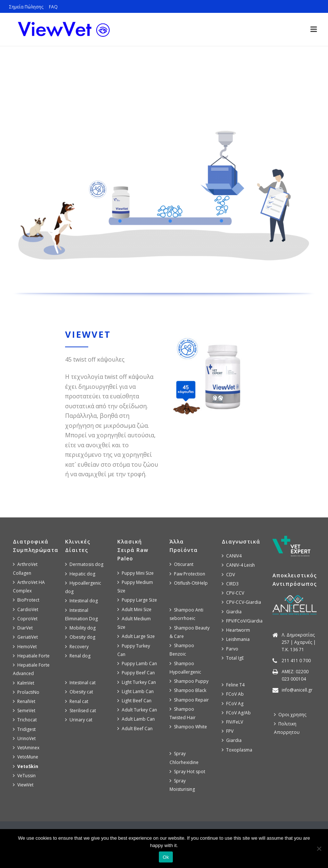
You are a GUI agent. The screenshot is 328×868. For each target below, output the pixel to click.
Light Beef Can (134, 701)
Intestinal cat (80, 683)
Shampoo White (188, 727)
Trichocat (25, 720)
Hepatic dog (80, 574)
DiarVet (23, 628)
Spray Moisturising (182, 785)
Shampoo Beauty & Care (190, 632)
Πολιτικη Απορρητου (287, 728)
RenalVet (24, 701)
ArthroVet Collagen (25, 568)
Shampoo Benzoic (182, 650)
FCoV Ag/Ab (236, 713)
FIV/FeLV (232, 722)
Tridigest (24, 729)
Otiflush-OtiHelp (189, 583)
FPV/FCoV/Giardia (242, 621)
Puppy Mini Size (136, 573)
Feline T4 (233, 685)
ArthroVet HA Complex (29, 587)
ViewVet (23, 785)
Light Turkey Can (137, 682)
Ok (166, 857)
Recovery (77, 647)
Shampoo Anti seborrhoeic (186, 614)
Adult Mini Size (134, 609)
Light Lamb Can (136, 691)
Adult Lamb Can (136, 719)
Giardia (232, 612)
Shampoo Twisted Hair (183, 713)
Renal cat (77, 701)
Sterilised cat (81, 711)
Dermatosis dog (84, 564)
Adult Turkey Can (137, 710)
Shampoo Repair (189, 700)
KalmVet (24, 683)
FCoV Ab (233, 694)
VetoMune (26, 757)
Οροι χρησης (290, 715)
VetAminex (26, 748)
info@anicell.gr (297, 690)
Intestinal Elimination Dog (81, 614)
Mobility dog (80, 628)
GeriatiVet (25, 637)
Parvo (230, 649)
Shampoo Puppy (189, 681)
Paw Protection (187, 574)
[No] (319, 849)
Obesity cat (79, 692)
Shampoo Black (188, 690)
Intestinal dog (81, 601)
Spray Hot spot (187, 772)
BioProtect (26, 600)
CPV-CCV (233, 593)
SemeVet (24, 711)
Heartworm (236, 630)
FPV (228, 731)
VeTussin (24, 776)
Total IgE (233, 658)
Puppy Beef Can (136, 673)
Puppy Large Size (137, 600)
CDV (228, 575)
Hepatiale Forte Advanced (31, 669)
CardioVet (26, 609)
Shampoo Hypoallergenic (185, 668)
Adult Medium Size (134, 623)
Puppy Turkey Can (134, 650)
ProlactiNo (26, 692)
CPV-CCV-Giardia (241, 602)
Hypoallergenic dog (83, 587)
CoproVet (25, 619)
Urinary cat (79, 720)
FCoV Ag (233, 704)
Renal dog (78, 656)
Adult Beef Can (135, 729)
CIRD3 (230, 584)
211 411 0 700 (296, 661)
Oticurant (181, 564)
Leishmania (236, 639)
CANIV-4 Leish (238, 565)
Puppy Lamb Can (137, 663)
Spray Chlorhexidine (184, 758)
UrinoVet (24, 738)
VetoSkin (26, 766)
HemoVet (25, 647)
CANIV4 (232, 556)
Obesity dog (80, 637)
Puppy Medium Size (135, 587)
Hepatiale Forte (31, 656)
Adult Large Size (136, 636)
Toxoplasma (237, 750)
